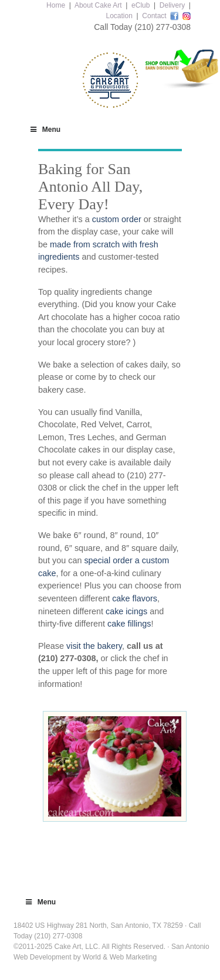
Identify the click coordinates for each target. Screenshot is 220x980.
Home (56, 5)
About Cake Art (98, 5)
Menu (45, 130)
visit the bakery (94, 646)
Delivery (172, 5)
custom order (117, 219)
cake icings (126, 611)
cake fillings (129, 624)
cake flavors (135, 598)
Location (119, 16)
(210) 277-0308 (163, 27)
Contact (154, 16)
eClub (141, 5)
